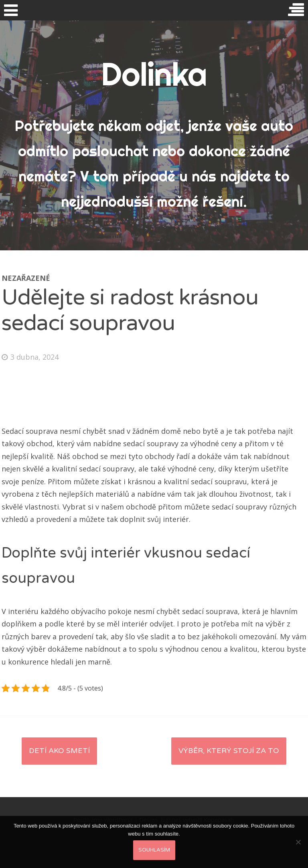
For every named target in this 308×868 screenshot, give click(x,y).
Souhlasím (154, 850)
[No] (298, 842)
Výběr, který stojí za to (229, 751)
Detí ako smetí (59, 751)
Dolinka (154, 74)
